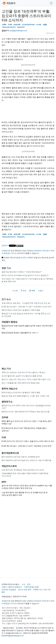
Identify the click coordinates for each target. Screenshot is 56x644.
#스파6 (39, 25)
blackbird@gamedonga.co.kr (13, 636)
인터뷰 (5, 417)
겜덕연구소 (7, 402)
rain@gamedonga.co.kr (18, 31)
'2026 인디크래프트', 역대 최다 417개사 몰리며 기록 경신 (23, 372)
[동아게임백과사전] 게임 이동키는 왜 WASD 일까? (21, 457)
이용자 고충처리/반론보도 (12, 587)
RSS (3, 592)
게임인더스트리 (9, 466)
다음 (41, 291)
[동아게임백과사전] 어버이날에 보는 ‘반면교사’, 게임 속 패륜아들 (26, 460)
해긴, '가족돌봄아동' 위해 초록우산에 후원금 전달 (21, 383)
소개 (23, 584)
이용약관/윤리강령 (31, 587)
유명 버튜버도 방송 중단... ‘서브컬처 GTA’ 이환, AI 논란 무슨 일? (26, 303)
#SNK (4, 25)
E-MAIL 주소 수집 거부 (42, 590)
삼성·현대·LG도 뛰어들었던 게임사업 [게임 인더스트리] (23, 470)
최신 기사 (6, 369)
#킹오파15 (21, 27)
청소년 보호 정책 (25, 590)
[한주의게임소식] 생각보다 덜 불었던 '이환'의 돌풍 (21, 310)
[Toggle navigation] (51, 3)
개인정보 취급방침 (9, 590)
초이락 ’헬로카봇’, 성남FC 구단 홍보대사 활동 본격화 (22, 376)
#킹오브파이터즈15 (9, 27)
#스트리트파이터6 (28, 25)
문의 (29, 584)
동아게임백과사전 (10, 453)
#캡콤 (45, 25)
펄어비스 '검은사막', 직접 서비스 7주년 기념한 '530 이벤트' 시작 (26, 379)
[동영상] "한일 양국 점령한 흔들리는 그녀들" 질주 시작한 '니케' (25, 396)
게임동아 (5, 251)
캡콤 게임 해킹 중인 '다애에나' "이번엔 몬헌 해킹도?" (22, 272)
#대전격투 (17, 25)
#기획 (10, 25)
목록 (32, 291)
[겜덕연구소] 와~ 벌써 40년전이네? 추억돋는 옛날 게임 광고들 (26, 412)
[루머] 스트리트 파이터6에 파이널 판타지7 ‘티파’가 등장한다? (25, 275)
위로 (24, 291)
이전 (15, 291)
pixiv (4, 482)
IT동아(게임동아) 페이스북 (20, 258)
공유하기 (5, 246)
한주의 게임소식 (9, 389)
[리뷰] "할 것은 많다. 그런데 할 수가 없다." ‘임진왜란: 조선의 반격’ (27, 307)
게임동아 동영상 (9, 322)
